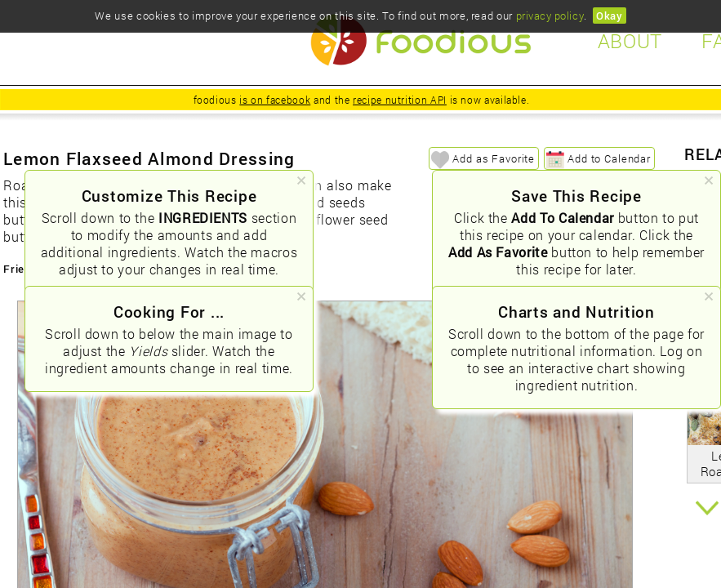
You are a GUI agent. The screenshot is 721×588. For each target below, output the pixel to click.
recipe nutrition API (400, 100)
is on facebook (275, 100)
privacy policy (550, 16)
